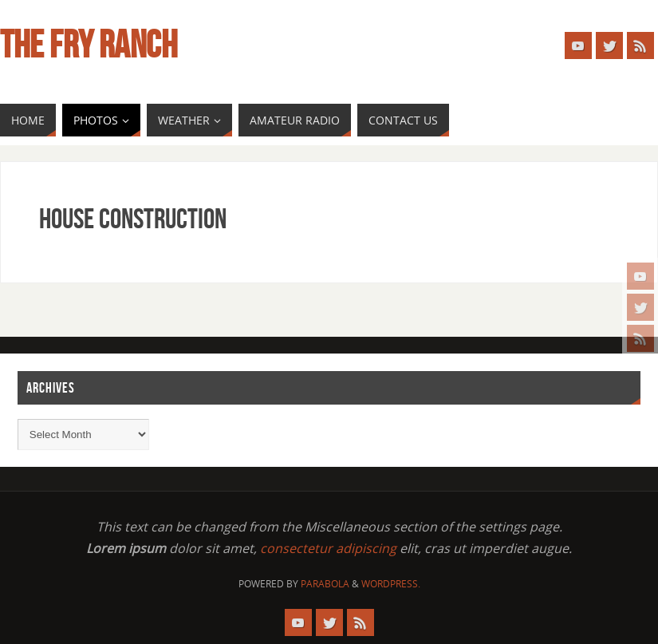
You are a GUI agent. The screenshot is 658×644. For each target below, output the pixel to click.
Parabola (325, 584)
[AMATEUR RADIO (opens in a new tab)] (295, 120)
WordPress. (391, 584)
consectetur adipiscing (328, 548)
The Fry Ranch (89, 45)
